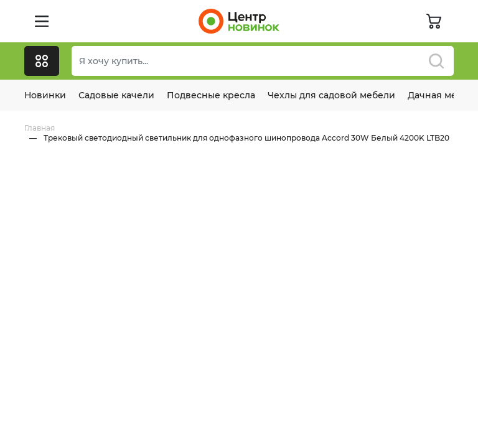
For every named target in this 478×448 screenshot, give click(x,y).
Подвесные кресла (211, 95)
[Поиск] (263, 61)
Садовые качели (116, 95)
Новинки (45, 95)
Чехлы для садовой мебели (331, 95)
